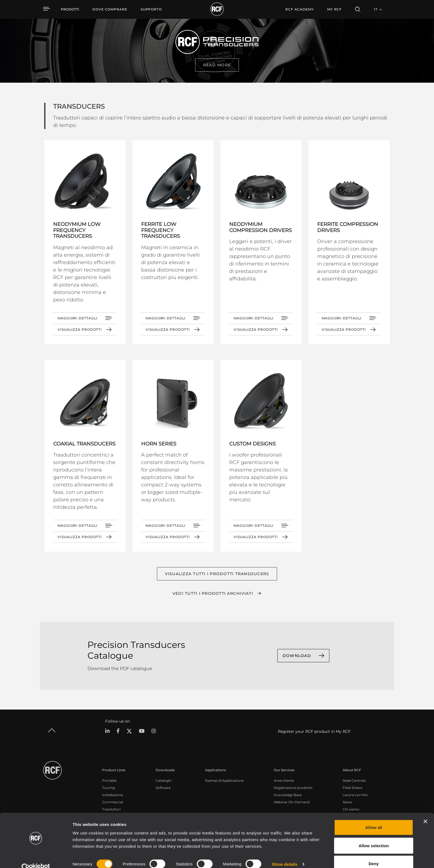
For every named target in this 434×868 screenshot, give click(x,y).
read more (217, 65)
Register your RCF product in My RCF (314, 731)
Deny (374, 853)
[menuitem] (110, 9)
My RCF (334, 9)
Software (163, 788)
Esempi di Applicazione (224, 780)
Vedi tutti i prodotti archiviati (213, 593)
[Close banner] (425, 811)
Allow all (374, 817)
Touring (108, 788)
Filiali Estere (352, 788)
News (347, 802)
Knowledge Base (288, 795)
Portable (109, 780)
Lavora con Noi (355, 795)
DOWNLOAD (297, 656)
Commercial (113, 802)
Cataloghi (164, 780)
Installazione (113, 795)
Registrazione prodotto (293, 788)
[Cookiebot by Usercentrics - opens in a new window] (36, 857)
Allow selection (374, 835)
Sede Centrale (354, 780)
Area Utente (284, 780)
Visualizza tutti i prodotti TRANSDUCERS (217, 574)
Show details (285, 854)
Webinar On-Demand (292, 802)
